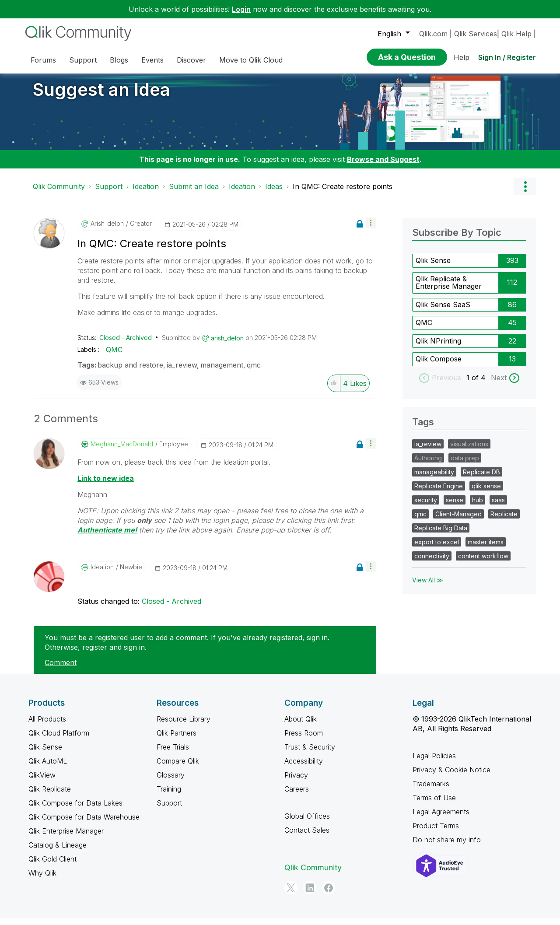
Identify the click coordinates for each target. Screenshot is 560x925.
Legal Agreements (441, 818)
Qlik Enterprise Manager (66, 837)
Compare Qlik (178, 767)
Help (462, 57)
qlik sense (486, 492)
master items (486, 548)
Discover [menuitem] (191, 60)
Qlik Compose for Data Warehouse (84, 823)
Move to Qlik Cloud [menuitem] (251, 60)
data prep (465, 464)
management (222, 371)
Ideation (146, 193)
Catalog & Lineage (58, 851)
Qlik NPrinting (438, 347)
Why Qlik (42, 879)
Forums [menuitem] (43, 60)
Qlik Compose (439, 365)
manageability (434, 478)
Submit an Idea (194, 193)
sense (455, 506)
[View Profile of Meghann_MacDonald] (122, 451)
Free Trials (173, 753)
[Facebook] (329, 894)
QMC (114, 356)
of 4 (480, 384)
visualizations (469, 450)
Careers (297, 795)
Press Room (304, 739)
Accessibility (304, 767)
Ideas (274, 193)
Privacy (296, 781)
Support (109, 193)
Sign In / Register (507, 57)
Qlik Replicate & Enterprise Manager (449, 289)
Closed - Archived (126, 344)
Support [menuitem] (83, 60)
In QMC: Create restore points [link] (343, 193)
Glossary (171, 781)
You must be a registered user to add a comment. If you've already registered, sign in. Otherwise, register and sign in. (187, 649)
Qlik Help (516, 34)
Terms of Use (434, 804)
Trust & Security (310, 753)
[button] (371, 229)
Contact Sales (307, 837)
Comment (61, 669)
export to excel (437, 548)
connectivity (432, 562)
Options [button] (525, 193)
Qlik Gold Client (52, 865)
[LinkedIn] (310, 894)
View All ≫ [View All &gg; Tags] (428, 587)
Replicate (504, 520)
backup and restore (130, 371)
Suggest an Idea (101, 96)
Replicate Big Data (441, 534)
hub (478, 506)
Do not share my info (447, 846)
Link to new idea (106, 485)
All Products (47, 725)
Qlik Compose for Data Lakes (75, 809)
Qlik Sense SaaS (443, 311)
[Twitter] (291, 894)
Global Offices (307, 823)
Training (169, 795)
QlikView (42, 781)
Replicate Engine (439, 492)
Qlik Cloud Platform (59, 739)
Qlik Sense (433, 267)
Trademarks (431, 790)
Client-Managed (458, 520)
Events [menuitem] (152, 60)
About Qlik (301, 725)
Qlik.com (433, 34)
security (426, 506)
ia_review (182, 371)
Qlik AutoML (48, 767)
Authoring (428, 464)
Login (241, 9)
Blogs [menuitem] (119, 60)
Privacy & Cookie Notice (451, 776)
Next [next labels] (499, 384)
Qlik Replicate (50, 795)
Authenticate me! (107, 536)
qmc (254, 371)
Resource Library (184, 725)
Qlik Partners (177, 739)
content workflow (483, 562)
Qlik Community (59, 193)
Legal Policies (434, 762)
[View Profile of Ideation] (102, 574)
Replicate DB (481, 478)
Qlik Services (476, 34)
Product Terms (436, 832)
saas (498, 506)
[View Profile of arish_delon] (107, 230)
